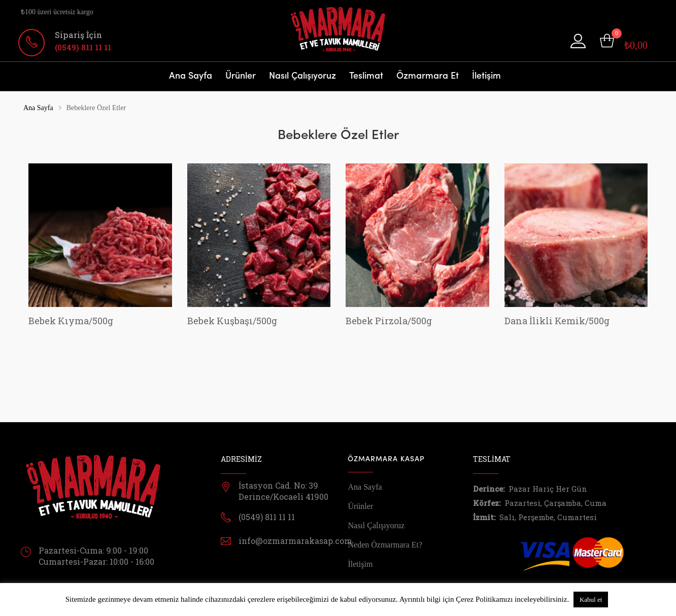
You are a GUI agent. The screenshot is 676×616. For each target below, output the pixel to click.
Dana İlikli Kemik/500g (557, 321)
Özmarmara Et (428, 76)
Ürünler (241, 76)
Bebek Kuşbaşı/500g (232, 321)
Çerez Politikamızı (484, 599)
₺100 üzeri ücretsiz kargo (57, 12)
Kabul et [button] (591, 600)
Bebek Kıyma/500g (71, 321)
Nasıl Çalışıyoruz (302, 76)
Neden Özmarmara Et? (385, 545)
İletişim (486, 76)
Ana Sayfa (191, 76)
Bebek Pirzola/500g (389, 321)
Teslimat (366, 76)
